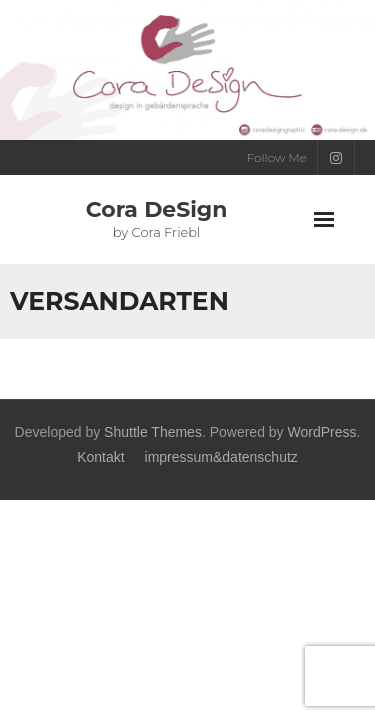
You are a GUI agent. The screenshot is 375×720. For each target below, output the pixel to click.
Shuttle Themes (153, 432)
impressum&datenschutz (221, 457)
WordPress (322, 432)
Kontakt (100, 457)
